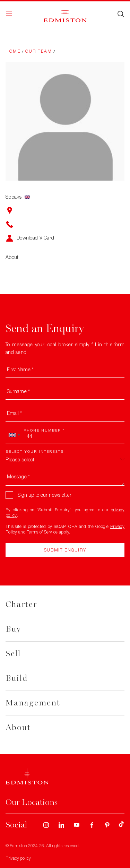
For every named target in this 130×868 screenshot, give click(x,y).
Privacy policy (18, 858)
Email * (14, 413)
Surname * (18, 391)
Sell (13, 654)
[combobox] (14, 435)
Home (13, 51)
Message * (18, 476)
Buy (13, 629)
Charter (21, 604)
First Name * (20, 369)
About (18, 727)
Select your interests (35, 451)
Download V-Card (35, 238)
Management (33, 703)
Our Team (39, 51)
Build (17, 678)
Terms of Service (42, 532)
